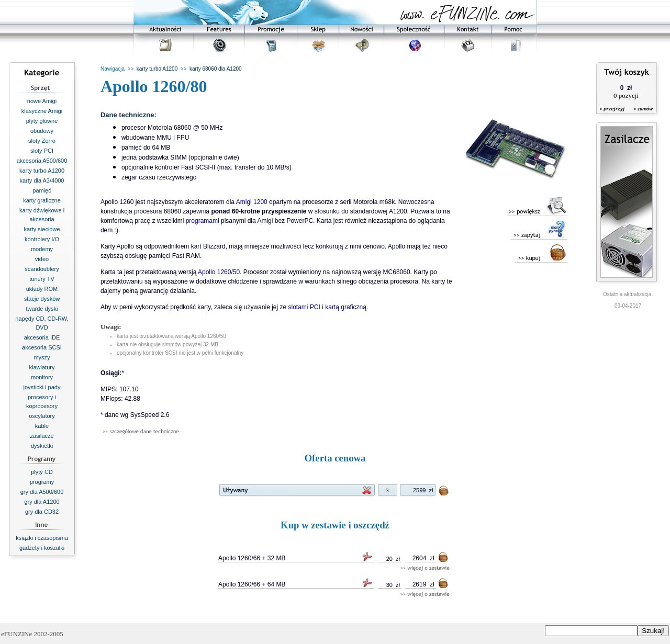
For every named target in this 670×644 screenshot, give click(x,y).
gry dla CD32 (42, 512)
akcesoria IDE (42, 337)
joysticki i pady (42, 387)
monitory (42, 377)
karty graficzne (42, 200)
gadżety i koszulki (42, 548)
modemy (42, 249)
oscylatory (42, 416)
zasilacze (42, 436)
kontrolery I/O (42, 239)
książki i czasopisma (42, 538)
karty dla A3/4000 (42, 180)
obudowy (42, 131)
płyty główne (42, 121)
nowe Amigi (42, 101)
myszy (42, 357)
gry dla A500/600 (42, 492)
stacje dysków (42, 299)
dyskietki (42, 446)
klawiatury (42, 367)
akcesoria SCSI (42, 347)
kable (42, 426)
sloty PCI (42, 151)
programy (42, 482)
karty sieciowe (42, 229)
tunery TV (42, 279)
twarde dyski (42, 309)
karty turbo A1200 (42, 171)
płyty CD (42, 472)
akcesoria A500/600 (42, 161)
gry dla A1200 (42, 502)
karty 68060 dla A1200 (216, 69)
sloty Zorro (42, 141)
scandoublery (42, 269)
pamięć (42, 190)
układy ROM (42, 289)
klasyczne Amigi (42, 111)
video (42, 259)
